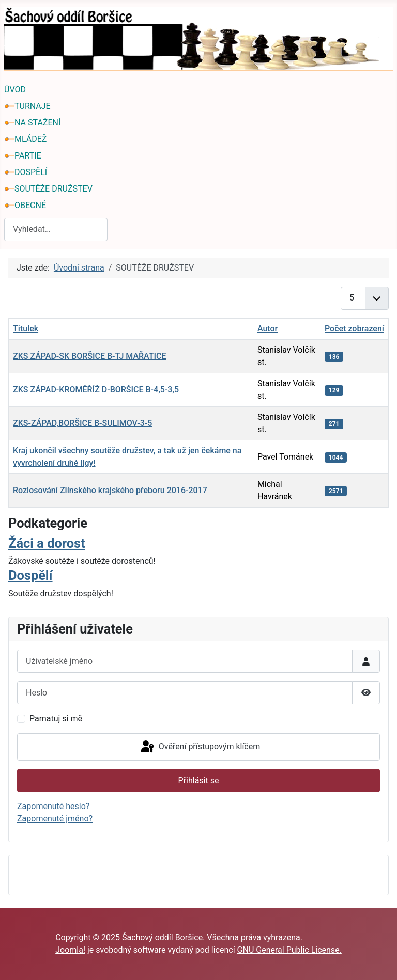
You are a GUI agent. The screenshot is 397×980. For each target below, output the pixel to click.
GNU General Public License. (289, 950)
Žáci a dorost (47, 543)
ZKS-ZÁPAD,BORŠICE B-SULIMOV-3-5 (82, 423)
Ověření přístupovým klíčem (200, 747)
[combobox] (56, 230)
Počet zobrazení (354, 329)
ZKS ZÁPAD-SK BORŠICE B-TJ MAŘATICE (90, 356)
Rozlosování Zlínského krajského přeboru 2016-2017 (110, 490)
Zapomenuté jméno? (55, 819)
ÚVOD (15, 90)
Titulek (26, 329)
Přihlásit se (199, 780)
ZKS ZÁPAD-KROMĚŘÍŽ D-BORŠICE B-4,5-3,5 (96, 390)
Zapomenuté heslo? (53, 806)
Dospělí (30, 575)
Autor (268, 329)
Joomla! (70, 950)
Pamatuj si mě (56, 718)
